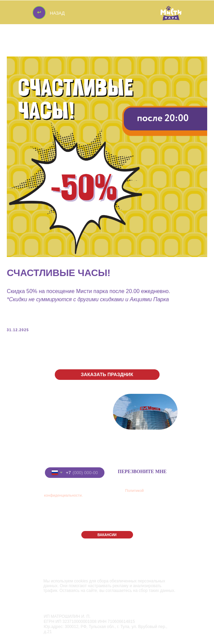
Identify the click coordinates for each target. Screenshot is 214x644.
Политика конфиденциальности (74, 565)
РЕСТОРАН (132, 505)
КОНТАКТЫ (132, 517)
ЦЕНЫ (53, 517)
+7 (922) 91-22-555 (73, 452)
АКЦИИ (82, 517)
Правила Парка (59, 559)
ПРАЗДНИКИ (90, 505)
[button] (107, 375)
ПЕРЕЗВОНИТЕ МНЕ (142, 472)
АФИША (164, 505)
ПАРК (52, 505)
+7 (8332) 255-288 (72, 442)
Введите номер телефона (68, 462)
